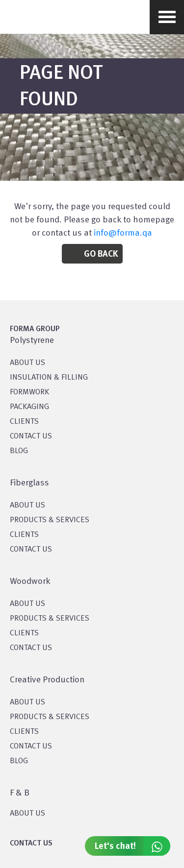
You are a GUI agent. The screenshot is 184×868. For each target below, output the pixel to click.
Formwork (29, 392)
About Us (27, 506)
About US (27, 363)
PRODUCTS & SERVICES (50, 520)
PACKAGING (29, 407)
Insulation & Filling (49, 378)
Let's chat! (132, 846)
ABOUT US (27, 814)
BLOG (19, 451)
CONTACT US (31, 436)
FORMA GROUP (35, 329)
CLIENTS (24, 422)
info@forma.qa (123, 233)
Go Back (101, 254)
